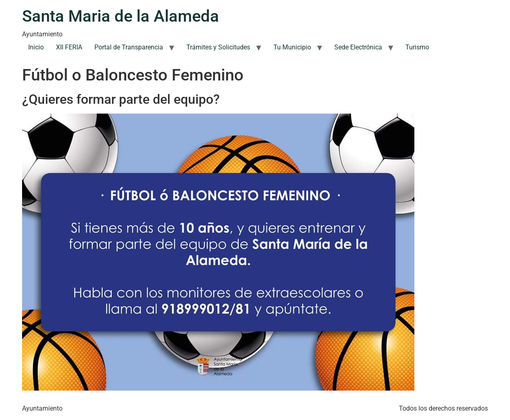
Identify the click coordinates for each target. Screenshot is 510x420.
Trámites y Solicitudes (218, 47)
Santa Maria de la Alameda (121, 16)
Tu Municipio (292, 47)
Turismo (417, 47)
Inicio (36, 47)
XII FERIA (69, 47)
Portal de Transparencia (129, 47)
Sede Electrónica (358, 47)
